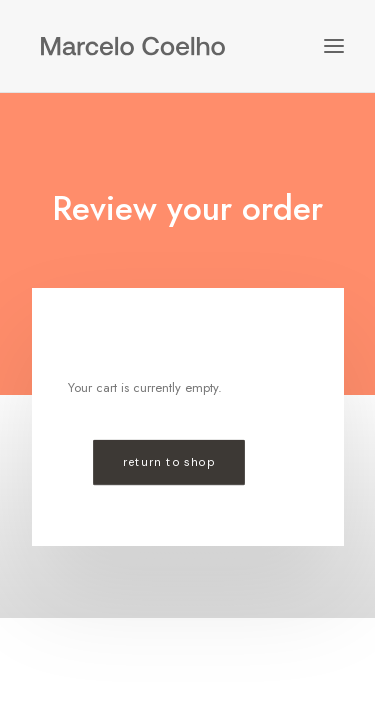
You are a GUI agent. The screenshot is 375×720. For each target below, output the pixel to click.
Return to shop (168, 462)
